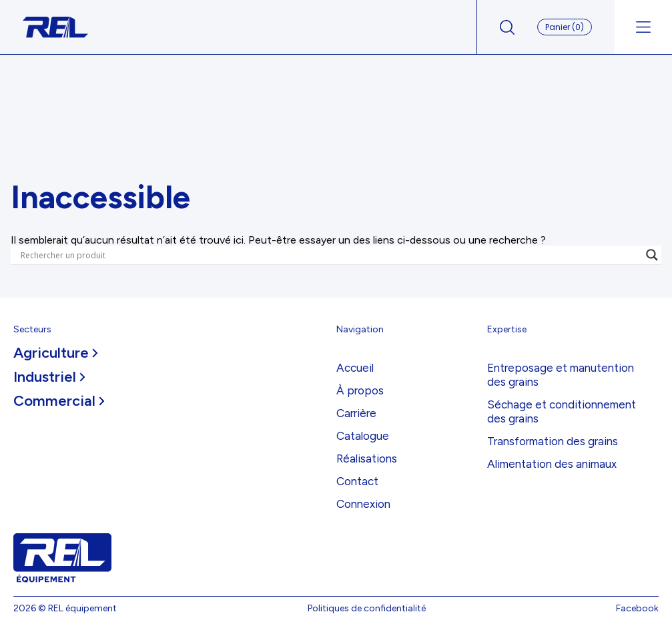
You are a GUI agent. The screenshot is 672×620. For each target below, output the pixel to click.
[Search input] (330, 255)
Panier (565, 27)
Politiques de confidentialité (367, 608)
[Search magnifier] (652, 255)
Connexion (363, 504)
